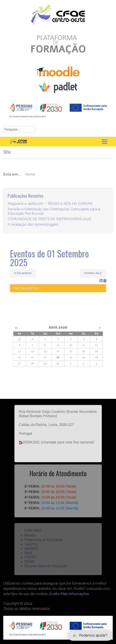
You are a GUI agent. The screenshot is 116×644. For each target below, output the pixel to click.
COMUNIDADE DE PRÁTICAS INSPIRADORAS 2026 (49, 222)
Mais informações (75, 594)
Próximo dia (93, 273)
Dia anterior (23, 273)
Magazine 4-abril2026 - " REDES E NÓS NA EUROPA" (50, 206)
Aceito (54, 594)
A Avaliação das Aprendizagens (33, 227)
